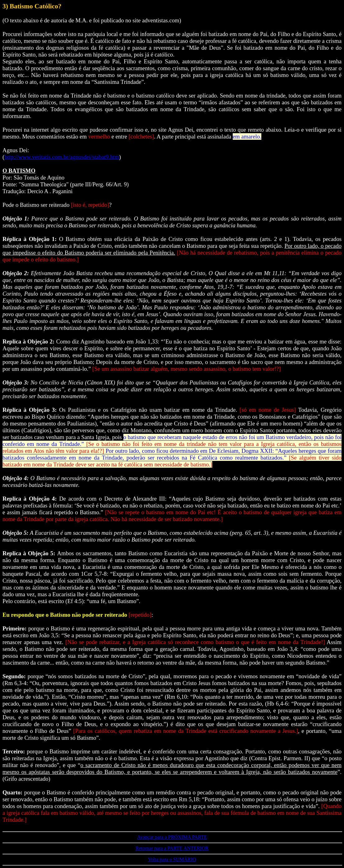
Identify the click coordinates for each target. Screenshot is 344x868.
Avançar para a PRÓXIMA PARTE (172, 837)
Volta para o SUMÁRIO (172, 859)
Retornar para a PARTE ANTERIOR (172, 848)
